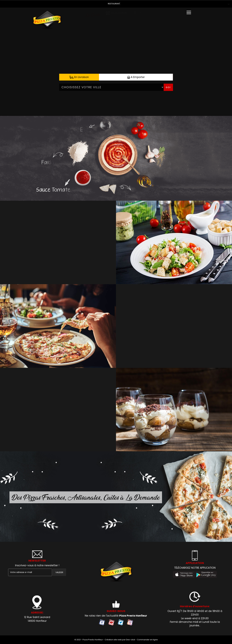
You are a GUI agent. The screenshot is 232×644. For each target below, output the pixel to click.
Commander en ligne (147, 640)
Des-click (131, 640)
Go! (168, 87)
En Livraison (79, 77)
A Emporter (136, 77)
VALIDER (59, 572)
